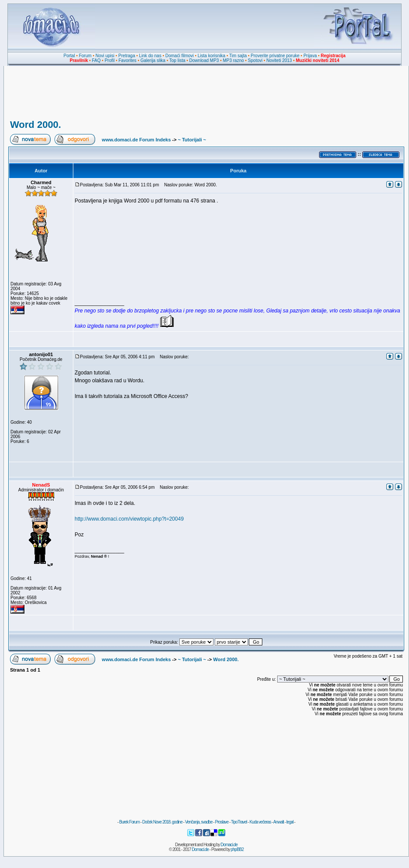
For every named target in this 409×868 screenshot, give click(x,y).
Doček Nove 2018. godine (162, 822)
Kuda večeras (260, 822)
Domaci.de (229, 845)
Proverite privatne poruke (275, 56)
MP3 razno (233, 60)
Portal (69, 56)
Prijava (310, 56)
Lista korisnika (211, 56)
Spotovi (255, 60)
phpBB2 (237, 849)
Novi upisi (105, 56)
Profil (110, 60)
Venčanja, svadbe (199, 822)
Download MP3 (204, 60)
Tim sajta (238, 56)
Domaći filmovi (180, 56)
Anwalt (278, 822)
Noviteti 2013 (279, 60)
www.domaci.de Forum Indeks (136, 140)
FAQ (96, 60)
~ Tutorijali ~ (192, 140)
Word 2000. (36, 125)
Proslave (222, 822)
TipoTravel (239, 822)
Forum (85, 56)
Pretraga (127, 56)
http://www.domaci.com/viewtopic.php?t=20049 (129, 519)
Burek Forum (129, 822)
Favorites (127, 60)
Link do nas (150, 56)
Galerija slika (153, 60)
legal (290, 822)
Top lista (177, 60)
